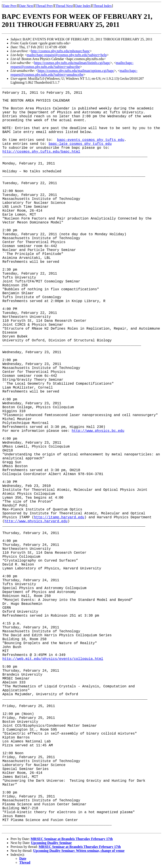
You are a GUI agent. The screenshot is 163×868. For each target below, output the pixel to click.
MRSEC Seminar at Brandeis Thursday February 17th (72, 839)
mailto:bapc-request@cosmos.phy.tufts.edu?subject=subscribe (72, 65)
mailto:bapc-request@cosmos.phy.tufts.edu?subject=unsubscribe (74, 73)
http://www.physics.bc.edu (98, 431)
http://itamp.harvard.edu (59, 517)
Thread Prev (44, 6)
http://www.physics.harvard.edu (36, 521)
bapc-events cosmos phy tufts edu (91, 140)
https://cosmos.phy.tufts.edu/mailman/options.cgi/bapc (76, 71)
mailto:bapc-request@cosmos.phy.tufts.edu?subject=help (67, 55)
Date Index (83, 6)
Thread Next (64, 6)
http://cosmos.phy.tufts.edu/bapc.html (41, 152)
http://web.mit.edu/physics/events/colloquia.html (53, 659)
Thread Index (102, 6)
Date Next (26, 6)
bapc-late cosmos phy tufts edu (80, 144)
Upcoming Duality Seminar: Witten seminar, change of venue (79, 851)
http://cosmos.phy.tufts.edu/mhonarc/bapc (60, 51)
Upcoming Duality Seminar (52, 843)
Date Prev (10, 6)
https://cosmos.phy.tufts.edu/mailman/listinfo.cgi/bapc (72, 63)
